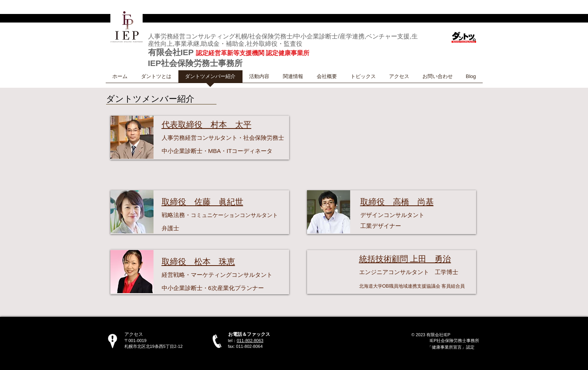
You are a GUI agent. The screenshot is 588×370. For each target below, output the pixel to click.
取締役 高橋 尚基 (397, 202)
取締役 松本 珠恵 (198, 261)
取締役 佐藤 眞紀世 (202, 202)
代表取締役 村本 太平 (207, 124)
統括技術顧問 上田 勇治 (405, 259)
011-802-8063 (250, 340)
